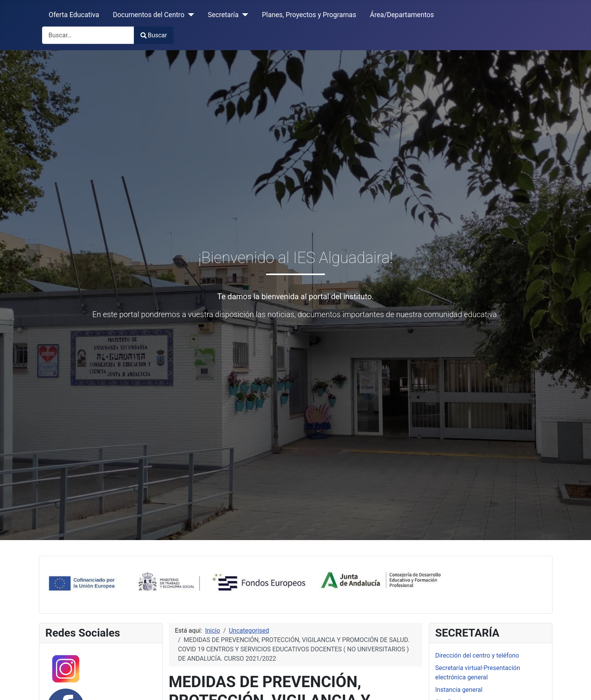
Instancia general (459, 690)
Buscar (154, 35)
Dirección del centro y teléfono (477, 655)
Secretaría (223, 15)
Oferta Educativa (74, 15)
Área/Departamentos (402, 15)
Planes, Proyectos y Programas (309, 15)
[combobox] (88, 35)
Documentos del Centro (149, 15)
